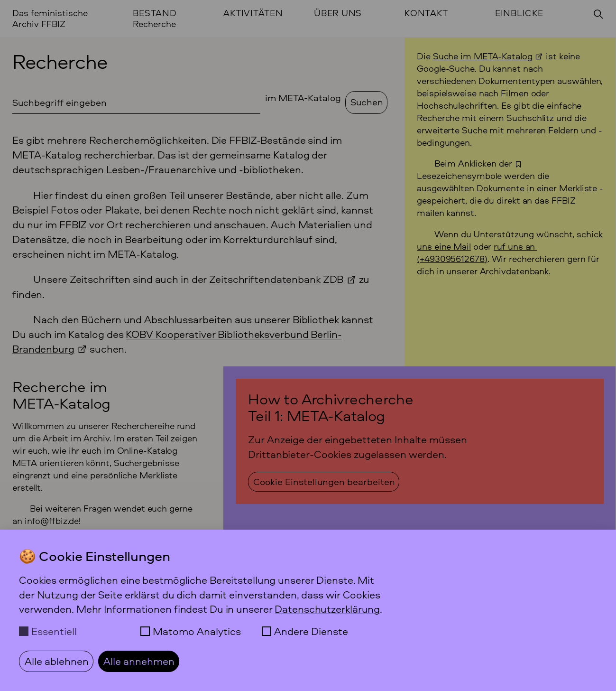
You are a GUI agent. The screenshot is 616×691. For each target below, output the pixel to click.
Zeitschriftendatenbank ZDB (276, 279)
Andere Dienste (311, 631)
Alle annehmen (139, 661)
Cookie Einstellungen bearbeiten (324, 481)
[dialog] (308, 610)
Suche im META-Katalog (483, 56)
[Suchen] (598, 14)
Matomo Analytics (197, 631)
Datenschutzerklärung (327, 609)
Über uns (338, 13)
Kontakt (426, 13)
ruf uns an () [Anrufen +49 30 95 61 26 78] (477, 252)
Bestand (155, 13)
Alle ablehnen (57, 661)
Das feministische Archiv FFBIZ (50, 18)
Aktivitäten (253, 13)
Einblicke (519, 13)
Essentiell (54, 631)
